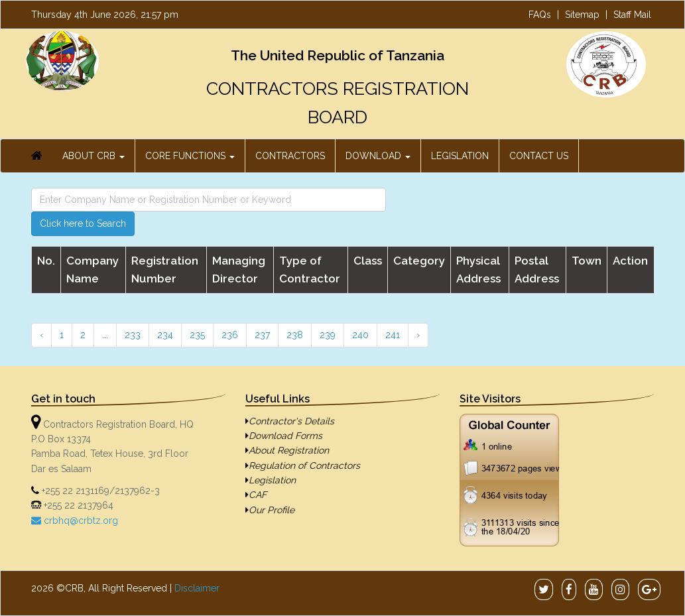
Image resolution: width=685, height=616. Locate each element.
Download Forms (284, 436)
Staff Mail (632, 15)
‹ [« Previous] (41, 335)
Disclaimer (197, 588)
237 (262, 335)
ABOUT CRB (93, 156)
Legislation (271, 480)
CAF (256, 495)
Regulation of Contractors (303, 465)
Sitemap (582, 15)
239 (328, 335)
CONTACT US (539, 156)
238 (295, 335)
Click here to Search (83, 223)
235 (197, 335)
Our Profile (270, 510)
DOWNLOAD (378, 156)
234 (165, 335)
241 (393, 335)
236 (230, 335)
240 (360, 335)
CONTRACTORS (290, 156)
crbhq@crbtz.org (80, 521)
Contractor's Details (290, 421)
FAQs (540, 15)
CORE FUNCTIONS (190, 156)
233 (133, 335)
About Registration (287, 450)
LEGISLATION (460, 156)
